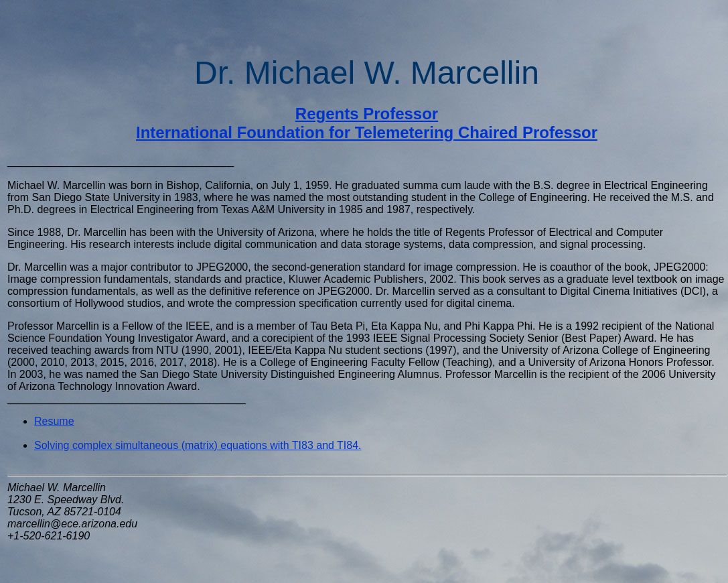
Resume (54, 421)
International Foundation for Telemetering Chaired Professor (367, 132)
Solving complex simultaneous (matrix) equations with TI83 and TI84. (198, 445)
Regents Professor (367, 114)
